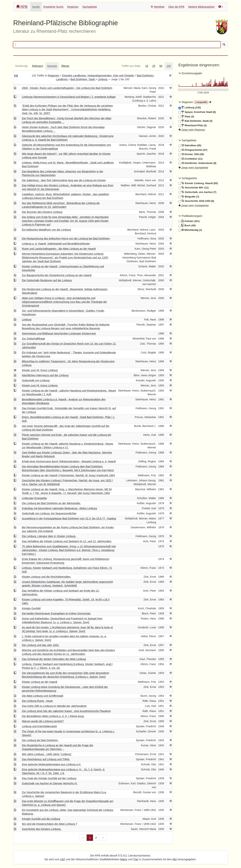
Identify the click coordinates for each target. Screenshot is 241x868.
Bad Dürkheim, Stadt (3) (196, 121)
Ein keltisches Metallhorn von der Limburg (46, 230)
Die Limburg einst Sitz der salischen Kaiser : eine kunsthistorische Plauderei (66, 711)
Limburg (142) (190, 108)
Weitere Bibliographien (201, 7)
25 (154, 66)
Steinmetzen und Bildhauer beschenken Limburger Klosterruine (59, 333)
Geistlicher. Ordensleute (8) (197, 163)
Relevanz (37, 66)
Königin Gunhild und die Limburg (41, 819)
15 (147, 66)
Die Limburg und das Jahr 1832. (41, 645)
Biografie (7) (189, 197)
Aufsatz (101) (189, 221)
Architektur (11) (191, 159)
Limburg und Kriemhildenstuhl (39, 726)
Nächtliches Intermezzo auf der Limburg (45, 375)
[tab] (21, 66)
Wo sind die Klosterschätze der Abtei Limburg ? (50, 824)
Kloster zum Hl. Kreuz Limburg (40, 370)
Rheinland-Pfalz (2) (193, 125)
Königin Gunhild (31, 608)
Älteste (65, 66)
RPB (22, 7)
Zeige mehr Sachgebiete (193, 168)
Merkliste (158, 7)
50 (161, 66)
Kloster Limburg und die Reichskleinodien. (46, 577)
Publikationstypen (191, 216)
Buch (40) (187, 226)
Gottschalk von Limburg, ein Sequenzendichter (49, 513)
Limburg (103, 79)
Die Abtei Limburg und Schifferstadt (42, 696)
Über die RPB (176, 7)
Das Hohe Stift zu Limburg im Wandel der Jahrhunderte (54, 706)
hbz (175, 859)
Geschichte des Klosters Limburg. (42, 829)
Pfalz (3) (186, 117)
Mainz (124, 859)
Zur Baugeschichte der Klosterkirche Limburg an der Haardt (57, 275)
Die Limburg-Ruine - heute (37, 701)
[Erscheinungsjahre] (203, 93)
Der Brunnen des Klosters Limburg (42, 212)
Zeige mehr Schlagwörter (194, 205)
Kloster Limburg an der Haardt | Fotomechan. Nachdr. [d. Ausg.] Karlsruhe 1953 (68, 475)
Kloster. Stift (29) (191, 154)
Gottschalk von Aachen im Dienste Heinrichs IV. (50, 783)
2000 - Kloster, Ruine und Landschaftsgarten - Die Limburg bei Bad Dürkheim (67, 88)
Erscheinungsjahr (190, 73)
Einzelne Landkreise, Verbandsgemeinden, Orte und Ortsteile (98, 76)
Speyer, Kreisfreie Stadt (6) (197, 112)
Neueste (52, 66)
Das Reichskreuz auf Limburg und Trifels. (46, 759)
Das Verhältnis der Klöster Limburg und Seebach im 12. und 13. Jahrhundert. (67, 541)
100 (169, 66)
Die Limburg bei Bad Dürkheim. (40, 740)
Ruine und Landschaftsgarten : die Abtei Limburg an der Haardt (59, 249)
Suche (36, 7)
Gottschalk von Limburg (36, 380)
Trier (136, 859)
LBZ (63, 859)
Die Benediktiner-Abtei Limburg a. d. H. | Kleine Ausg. (53, 716)
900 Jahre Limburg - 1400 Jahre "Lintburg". (47, 754)
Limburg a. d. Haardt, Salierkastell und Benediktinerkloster (56, 244)
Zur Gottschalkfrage (33, 339)
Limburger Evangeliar (34, 498)
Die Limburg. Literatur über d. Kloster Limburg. (49, 536)
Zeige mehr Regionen (192, 130)
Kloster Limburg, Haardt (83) (198, 183)
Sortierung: (21, 66)
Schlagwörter (188, 178)
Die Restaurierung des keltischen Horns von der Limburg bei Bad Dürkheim (66, 239)
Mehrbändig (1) (190, 230)
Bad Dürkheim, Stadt (83, 79)
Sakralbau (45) (190, 145)
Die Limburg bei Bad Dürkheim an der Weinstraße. (51, 503)
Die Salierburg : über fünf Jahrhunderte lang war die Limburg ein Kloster (64, 180)
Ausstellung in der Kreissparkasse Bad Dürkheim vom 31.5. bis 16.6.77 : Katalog (69, 519)
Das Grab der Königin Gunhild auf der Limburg (49, 778)
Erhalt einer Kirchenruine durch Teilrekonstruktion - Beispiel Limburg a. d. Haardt (69, 461)
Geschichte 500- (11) (194, 188)
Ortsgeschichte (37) (193, 150)
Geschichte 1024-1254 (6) (196, 201)
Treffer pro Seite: (131, 66)
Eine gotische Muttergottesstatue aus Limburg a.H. (51, 764)
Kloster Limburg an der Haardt (40, 682)
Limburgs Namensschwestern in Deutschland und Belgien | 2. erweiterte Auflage (69, 97)
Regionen (73, 7)
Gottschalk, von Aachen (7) (197, 192)
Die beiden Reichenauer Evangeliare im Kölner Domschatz (56, 613)
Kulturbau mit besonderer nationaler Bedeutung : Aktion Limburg (59, 508)
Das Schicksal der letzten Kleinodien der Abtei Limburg (54, 659)
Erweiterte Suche (54, 7)
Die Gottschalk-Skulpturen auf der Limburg (47, 280)
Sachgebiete (90, 7)
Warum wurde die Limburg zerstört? (43, 721)
